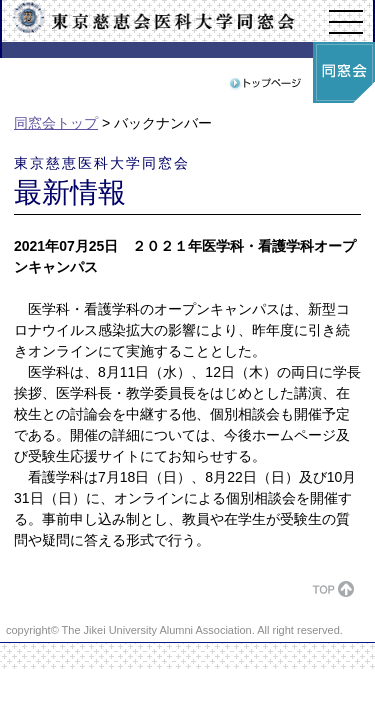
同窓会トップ (56, 123)
